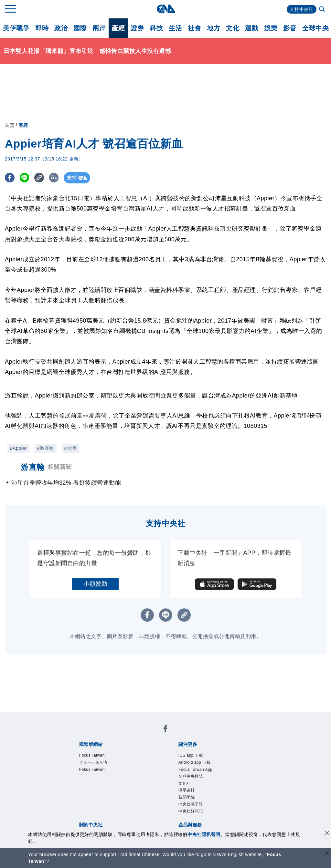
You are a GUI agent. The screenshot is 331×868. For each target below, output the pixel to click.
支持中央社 (300, 9)
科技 (156, 28)
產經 (118, 28)
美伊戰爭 (16, 28)
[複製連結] (43, 178)
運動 (252, 28)
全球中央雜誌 (196, 782)
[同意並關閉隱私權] (327, 834)
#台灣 (70, 448)
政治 (61, 28)
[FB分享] (11, 178)
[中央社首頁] (166, 9)
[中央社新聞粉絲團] (165, 730)
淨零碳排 (190, 800)
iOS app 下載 (196, 756)
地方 (214, 28)
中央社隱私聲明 (204, 834)
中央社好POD (197, 826)
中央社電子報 (196, 817)
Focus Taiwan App (203, 774)
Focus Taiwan (98, 756)
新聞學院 (190, 809)
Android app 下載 (202, 765)
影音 (290, 28)
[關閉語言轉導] (327, 854)
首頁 (10, 125)
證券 (137, 28)
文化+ (186, 791)
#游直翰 (46, 448)
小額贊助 (95, 584)
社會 (194, 28)
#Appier (18, 448)
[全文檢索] (323, 10)
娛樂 (271, 28)
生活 (175, 28)
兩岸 (99, 28)
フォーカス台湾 (100, 765)
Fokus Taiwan (98, 774)
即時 (42, 28)
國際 (80, 28)
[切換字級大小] (60, 178)
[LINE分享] (27, 178)
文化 (233, 28)
